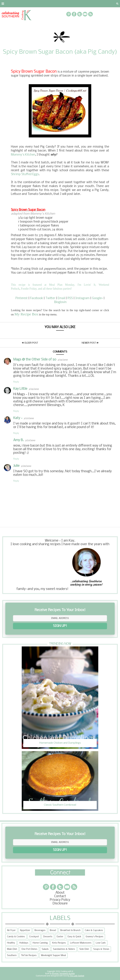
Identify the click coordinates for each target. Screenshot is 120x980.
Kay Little (20, 389)
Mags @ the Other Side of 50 (35, 360)
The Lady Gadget (77, 976)
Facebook (37, 298)
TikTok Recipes (29, 955)
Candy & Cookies (16, 937)
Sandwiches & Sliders (64, 949)
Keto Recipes (59, 943)
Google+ (97, 298)
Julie (16, 466)
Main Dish (12, 949)
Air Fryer (11, 930)
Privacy (40, 4)
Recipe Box (74, 4)
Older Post (30, 343)
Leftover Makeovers (81, 943)
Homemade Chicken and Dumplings (60, 743)
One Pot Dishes (29, 949)
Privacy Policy (60, 900)
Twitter (50, 298)
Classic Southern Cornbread (60, 805)
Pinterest (22, 298)
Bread (53, 930)
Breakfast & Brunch (70, 930)
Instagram (82, 298)
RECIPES (56, 4)
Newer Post (90, 343)
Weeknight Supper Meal (53, 955)
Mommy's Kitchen (23, 155)
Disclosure (60, 904)
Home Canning (40, 943)
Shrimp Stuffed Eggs (25, 174)
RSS (70, 298)
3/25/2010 (63, 360)
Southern (12, 955)
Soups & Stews (101, 949)
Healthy (11, 943)
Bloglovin (60, 302)
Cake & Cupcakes (94, 930)
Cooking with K (67, 971)
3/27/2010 (29, 418)
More (92, 4)
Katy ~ (18, 418)
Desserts (48, 937)
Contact (23, 4)
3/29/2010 (26, 466)
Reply (16, 382)
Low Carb (101, 943)
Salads (45, 949)
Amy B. (19, 440)
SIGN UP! (60, 626)
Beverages (40, 930)
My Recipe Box (26, 314)
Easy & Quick (74, 937)
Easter (60, 937)
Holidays (24, 943)
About (7, 4)
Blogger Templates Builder (63, 974)
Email (61, 298)
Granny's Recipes (94, 937)
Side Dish (84, 949)
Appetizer (25, 930)
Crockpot (34, 937)
